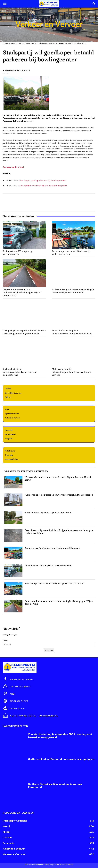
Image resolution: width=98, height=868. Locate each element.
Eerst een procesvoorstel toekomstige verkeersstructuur (55, 583)
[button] (5, 4)
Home (5, 43)
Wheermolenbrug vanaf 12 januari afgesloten (48, 513)
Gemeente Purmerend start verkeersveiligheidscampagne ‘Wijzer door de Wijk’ (22, 292)
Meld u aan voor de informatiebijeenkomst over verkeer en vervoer (72, 372)
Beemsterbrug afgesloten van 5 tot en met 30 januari (52, 548)
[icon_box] (18, 679)
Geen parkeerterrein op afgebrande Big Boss (43, 186)
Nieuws (13, 43)
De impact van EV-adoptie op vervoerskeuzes (18, 253)
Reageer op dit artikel (13, 167)
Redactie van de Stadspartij (17, 70)
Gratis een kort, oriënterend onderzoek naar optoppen (61, 759)
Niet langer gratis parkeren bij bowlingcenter (42, 181)
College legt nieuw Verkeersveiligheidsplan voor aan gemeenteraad (20, 372)
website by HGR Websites (63, 864)
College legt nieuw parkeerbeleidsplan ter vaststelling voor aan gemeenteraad (24, 332)
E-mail (5, 641)
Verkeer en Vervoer (27, 43)
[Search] (94, 4)
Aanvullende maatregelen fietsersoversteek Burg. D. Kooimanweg (72, 332)
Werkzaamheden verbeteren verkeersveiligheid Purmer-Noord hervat (58, 479)
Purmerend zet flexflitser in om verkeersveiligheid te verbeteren (59, 495)
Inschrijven (49, 650)
